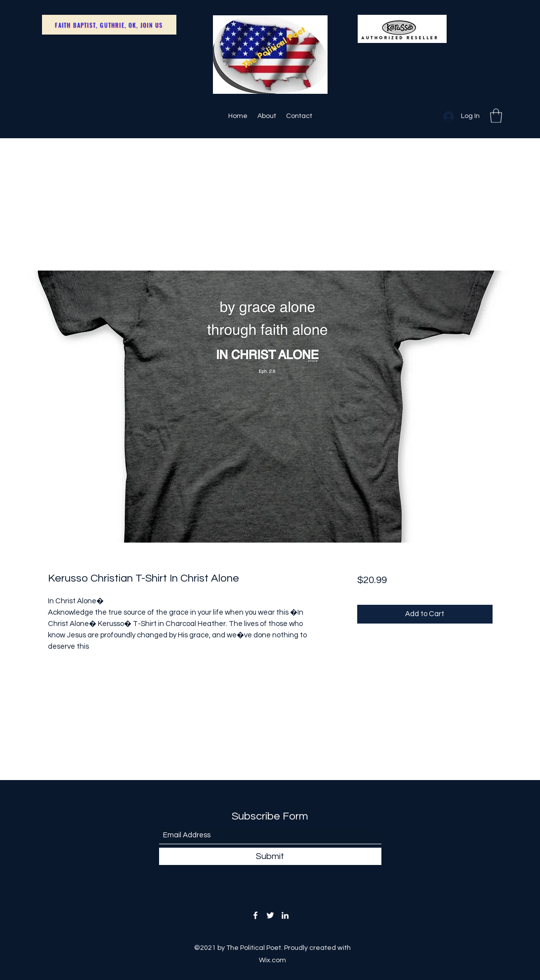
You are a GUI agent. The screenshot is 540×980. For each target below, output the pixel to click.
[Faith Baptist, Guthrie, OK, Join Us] (109, 25)
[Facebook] (255, 915)
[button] (496, 116)
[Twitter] (270, 915)
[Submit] (270, 856)
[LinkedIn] (285, 915)
